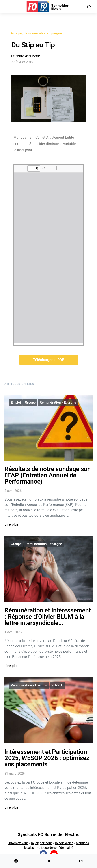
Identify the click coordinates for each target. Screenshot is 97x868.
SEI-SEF (57, 685)
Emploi (16, 403)
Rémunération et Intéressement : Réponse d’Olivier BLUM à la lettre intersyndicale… (48, 617)
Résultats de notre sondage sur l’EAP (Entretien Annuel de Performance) (47, 475)
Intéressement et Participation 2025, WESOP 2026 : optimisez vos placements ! (47, 758)
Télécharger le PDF (48, 360)
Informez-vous (18, 843)
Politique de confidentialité (55, 848)
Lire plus (11, 524)
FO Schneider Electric (26, 56)
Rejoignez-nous (42, 843)
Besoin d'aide (64, 843)
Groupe (17, 33)
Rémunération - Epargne (44, 33)
